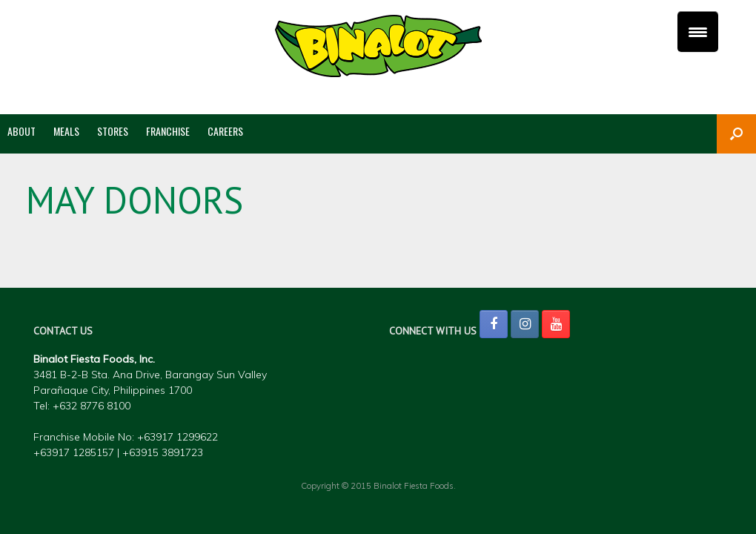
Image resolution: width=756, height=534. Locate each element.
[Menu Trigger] (698, 32)
